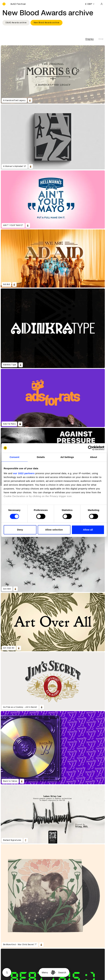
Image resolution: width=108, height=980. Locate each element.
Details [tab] (41, 457)
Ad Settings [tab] (67, 457)
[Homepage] (53, 972)
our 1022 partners (24, 473)
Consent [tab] (14, 457)
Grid (101, 39)
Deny (20, 530)
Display (90, 39)
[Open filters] (7, 972)
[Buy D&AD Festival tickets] (18, 4)
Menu (45, 973)
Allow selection (54, 530)
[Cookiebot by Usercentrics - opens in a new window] (90, 448)
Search (62, 973)
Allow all (88, 530)
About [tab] (94, 457)
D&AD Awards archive (16, 23)
